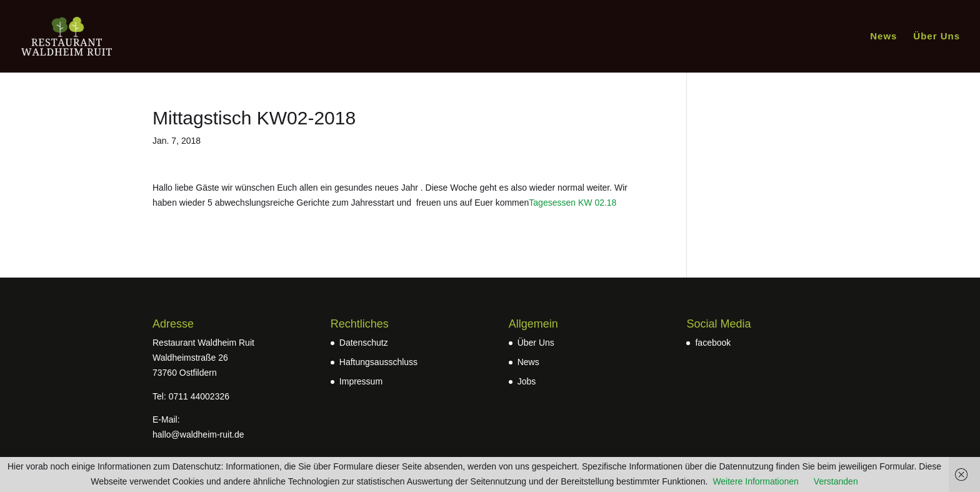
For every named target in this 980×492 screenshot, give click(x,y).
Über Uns (937, 37)
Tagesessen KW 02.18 (572, 203)
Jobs (527, 381)
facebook (713, 343)
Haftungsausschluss (378, 362)
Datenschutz (364, 343)
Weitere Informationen (755, 481)
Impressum (361, 381)
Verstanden (836, 481)
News (883, 37)
